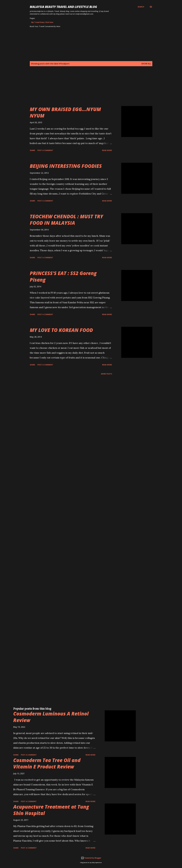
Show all (146, 64)
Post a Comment (45, 150)
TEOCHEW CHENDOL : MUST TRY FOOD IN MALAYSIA (66, 220)
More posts (107, 374)
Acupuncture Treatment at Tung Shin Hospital (51, 810)
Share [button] (32, 150)
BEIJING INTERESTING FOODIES (66, 166)
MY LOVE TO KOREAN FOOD (61, 330)
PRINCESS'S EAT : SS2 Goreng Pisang (63, 276)
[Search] (141, 7)
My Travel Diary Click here (42, 22)
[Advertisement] (86, 89)
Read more (107, 150)
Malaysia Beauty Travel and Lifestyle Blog (63, 7)
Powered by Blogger (91, 858)
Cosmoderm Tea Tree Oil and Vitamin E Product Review (47, 763)
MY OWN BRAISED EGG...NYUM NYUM (65, 112)
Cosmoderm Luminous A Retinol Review (51, 717)
